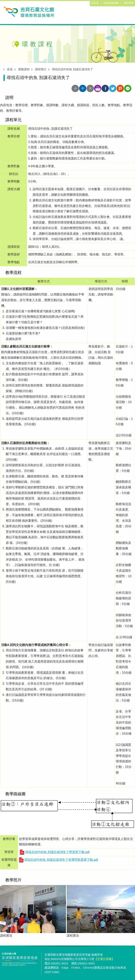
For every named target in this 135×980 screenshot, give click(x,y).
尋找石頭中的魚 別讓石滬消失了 (72, 69)
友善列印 (98, 88)
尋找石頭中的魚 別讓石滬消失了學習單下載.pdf (57, 852)
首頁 (10, 69)
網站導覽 (129, 3)
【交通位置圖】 (104, 959)
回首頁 (95, 3)
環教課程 (24, 69)
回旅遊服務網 (111, 3)
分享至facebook (105, 88)
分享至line (128, 88)
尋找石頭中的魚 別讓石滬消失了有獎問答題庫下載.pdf (61, 860)
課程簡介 (41, 69)
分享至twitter (113, 88)
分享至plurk (120, 88)
